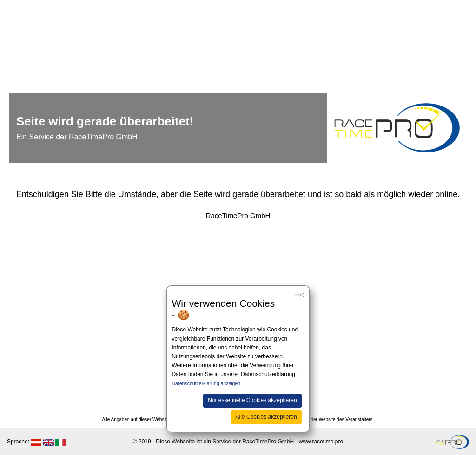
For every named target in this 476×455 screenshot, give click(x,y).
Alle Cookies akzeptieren (266, 417)
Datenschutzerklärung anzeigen (206, 383)
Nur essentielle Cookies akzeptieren (252, 400)
